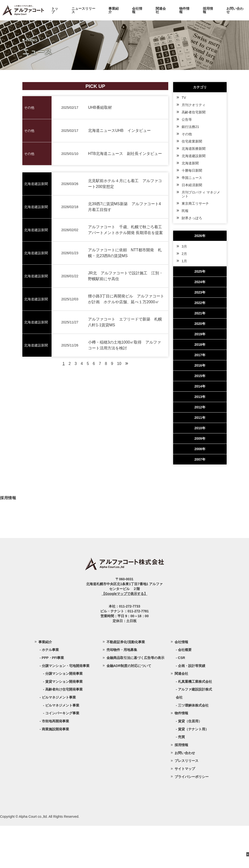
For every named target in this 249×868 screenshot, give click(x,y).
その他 (187, 134)
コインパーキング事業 (62, 755)
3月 (184, 246)
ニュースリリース (83, 10)
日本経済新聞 (192, 185)
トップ (55, 10)
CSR (182, 700)
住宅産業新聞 (192, 141)
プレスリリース (187, 803)
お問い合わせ (235, 10)
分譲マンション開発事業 (64, 716)
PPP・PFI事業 (53, 700)
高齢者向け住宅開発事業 (64, 732)
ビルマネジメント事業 (62, 747)
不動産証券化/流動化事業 (126, 684)
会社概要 (185, 692)
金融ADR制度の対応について (129, 708)
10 (119, 364)
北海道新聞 (190, 163)
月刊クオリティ (194, 105)
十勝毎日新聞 (192, 170)
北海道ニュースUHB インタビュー (119, 131)
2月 (184, 254)
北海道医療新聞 (194, 149)
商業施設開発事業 (55, 771)
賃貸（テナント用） (193, 771)
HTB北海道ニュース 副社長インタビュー (125, 154)
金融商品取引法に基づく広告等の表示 (135, 700)
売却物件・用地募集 (122, 692)
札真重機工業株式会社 (195, 724)
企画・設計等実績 (192, 708)
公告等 (187, 119)
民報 (185, 211)
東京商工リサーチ (195, 203)
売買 (181, 779)
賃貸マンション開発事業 (64, 724)
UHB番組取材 (100, 107)
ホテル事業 (50, 692)
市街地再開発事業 (55, 763)
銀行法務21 (190, 127)
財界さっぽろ (192, 218)
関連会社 (161, 10)
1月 (184, 261)
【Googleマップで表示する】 (124, 636)
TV (184, 98)
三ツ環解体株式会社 (193, 747)
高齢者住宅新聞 (194, 112)
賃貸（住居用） (190, 763)
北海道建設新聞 (194, 156)
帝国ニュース (192, 178)
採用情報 (208, 10)
